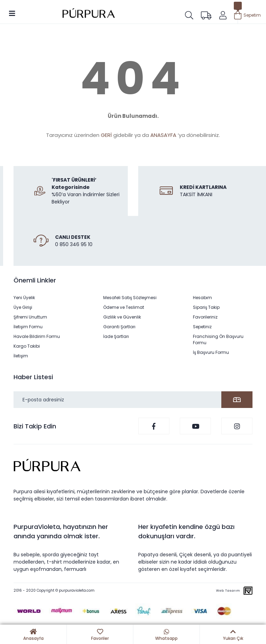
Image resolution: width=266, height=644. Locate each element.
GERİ (106, 135)
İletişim (21, 356)
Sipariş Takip (206, 307)
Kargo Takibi (27, 346)
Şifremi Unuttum (30, 317)
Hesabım (202, 298)
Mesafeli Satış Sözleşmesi (130, 298)
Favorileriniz (205, 317)
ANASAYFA (163, 135)
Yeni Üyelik (24, 298)
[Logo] (89, 14)
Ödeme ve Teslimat (124, 307)
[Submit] (237, 400)
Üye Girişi (23, 307)
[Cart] (247, 15)
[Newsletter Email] (133, 400)
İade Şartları (116, 336)
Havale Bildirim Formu (37, 336)
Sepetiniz (202, 327)
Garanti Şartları (119, 327)
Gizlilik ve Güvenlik (122, 317)
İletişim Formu (28, 327)
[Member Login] (223, 15)
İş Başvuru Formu (211, 352)
